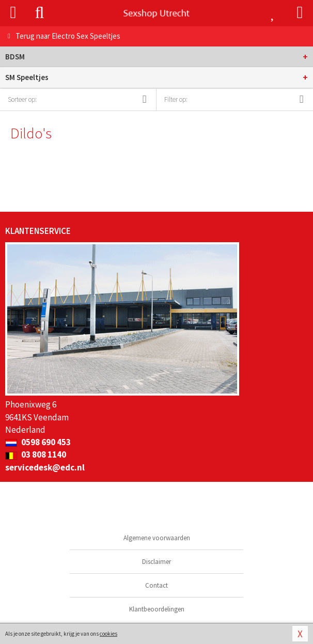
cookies (108, 634)
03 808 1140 (36, 454)
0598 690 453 (38, 442)
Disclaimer (156, 562)
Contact (156, 585)
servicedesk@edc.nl (45, 467)
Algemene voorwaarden (157, 538)
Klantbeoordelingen (157, 609)
